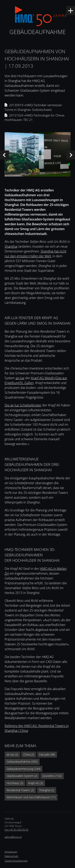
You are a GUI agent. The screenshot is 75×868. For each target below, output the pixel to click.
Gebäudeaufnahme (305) (22, 762)
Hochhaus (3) (15, 783)
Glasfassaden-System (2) (22, 776)
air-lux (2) (12, 754)
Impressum (11, 852)
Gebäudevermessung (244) (23, 769)
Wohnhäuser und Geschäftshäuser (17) (31, 797)
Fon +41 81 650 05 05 (16, 830)
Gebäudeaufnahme (38, 32)
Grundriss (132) (52, 776)
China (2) (29, 754)
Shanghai (11, 246)
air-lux (20, 378)
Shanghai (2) (47, 790)
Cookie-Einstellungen (16, 861)
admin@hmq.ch (13, 837)
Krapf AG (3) (36, 783)
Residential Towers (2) (20, 790)
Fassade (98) (47, 754)
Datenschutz (11, 856)
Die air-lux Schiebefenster (23, 405)
